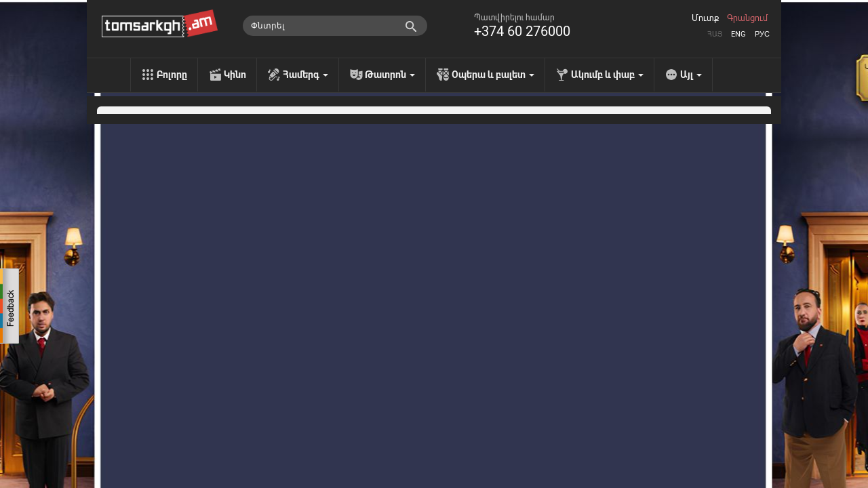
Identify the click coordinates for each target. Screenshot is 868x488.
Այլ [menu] (691, 75)
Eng (738, 34)
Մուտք (705, 18)
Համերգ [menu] (305, 75)
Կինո (235, 75)
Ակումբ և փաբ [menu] (607, 75)
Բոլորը (172, 75)
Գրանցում (747, 18)
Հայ (715, 34)
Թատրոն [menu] (390, 75)
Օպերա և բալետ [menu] (493, 75)
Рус (762, 34)
